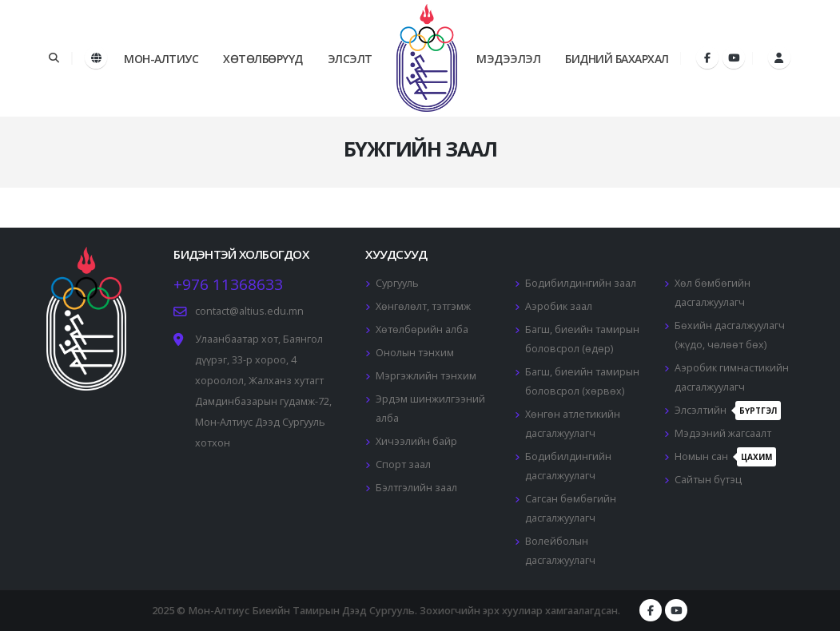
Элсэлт (350, 59)
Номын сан (725, 456)
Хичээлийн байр (416, 441)
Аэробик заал (559, 306)
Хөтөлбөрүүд (263, 59)
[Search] (54, 58)
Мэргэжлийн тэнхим (426, 376)
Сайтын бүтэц (708, 480)
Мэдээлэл (508, 59)
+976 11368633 (228, 284)
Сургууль (397, 283)
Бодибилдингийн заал (581, 283)
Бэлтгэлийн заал (416, 488)
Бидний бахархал (617, 59)
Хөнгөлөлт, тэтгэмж (423, 306)
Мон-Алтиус (161, 59)
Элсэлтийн (728, 410)
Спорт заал (403, 464)
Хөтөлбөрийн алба (422, 329)
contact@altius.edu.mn (249, 311)
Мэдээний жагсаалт (723, 433)
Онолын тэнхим (415, 353)
